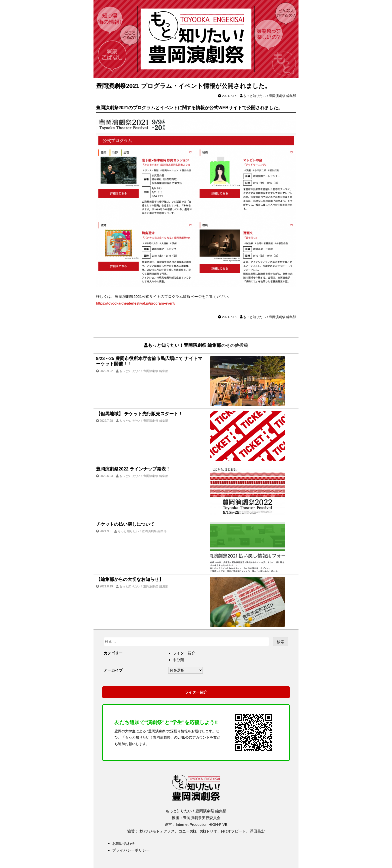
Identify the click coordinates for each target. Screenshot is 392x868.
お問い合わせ (123, 843)
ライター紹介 (184, 653)
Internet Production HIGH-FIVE (202, 824)
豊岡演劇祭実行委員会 (202, 818)
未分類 (178, 660)
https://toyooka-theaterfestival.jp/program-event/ (136, 303)
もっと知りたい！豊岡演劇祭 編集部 (269, 96)
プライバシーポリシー (131, 850)
